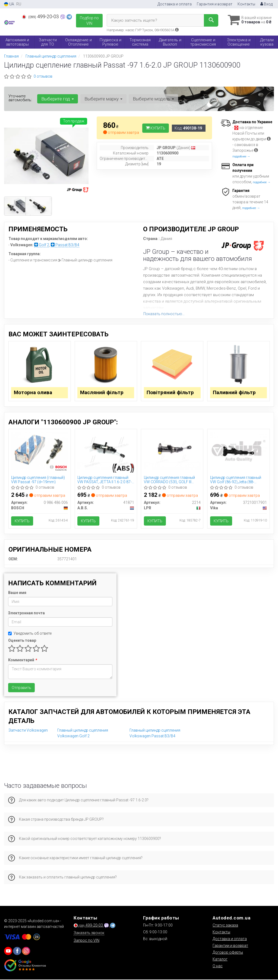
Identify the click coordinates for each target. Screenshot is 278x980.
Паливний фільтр (234, 393)
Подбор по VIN (89, 21)
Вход (266, 4)
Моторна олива (33, 393)
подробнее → (241, 157)
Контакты (246, 4)
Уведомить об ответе (30, 634)
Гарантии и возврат (230, 946)
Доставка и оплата (175, 4)
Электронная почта (26, 614)
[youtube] (8, 951)
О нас (218, 966)
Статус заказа (225, 926)
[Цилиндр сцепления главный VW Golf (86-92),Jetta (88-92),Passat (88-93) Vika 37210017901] (238, 451)
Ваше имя (17, 593)
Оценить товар (22, 641)
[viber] (17, 951)
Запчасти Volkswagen (28, 731)
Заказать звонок (89, 933)
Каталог (220, 960)
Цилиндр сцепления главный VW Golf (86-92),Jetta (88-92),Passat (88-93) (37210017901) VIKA (236, 480)
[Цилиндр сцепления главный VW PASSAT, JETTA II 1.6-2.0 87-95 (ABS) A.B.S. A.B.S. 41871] (106, 451)
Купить (156, 128)
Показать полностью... (164, 314)
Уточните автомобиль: (20, 98)
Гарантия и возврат (215, 4)
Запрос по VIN (86, 941)
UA (9, 4)
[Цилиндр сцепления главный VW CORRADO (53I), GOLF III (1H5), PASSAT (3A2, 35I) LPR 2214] (172, 451)
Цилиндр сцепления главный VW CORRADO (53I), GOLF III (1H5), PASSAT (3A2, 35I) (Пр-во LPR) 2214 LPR (171, 480)
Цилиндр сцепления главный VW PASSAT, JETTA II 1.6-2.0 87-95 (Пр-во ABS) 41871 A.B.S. (105, 480)
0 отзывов (43, 76)
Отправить (21, 688)
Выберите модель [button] (153, 99)
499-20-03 (41, 17)
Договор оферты (228, 953)
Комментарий (22, 661)
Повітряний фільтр (170, 393)
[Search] (210, 20)
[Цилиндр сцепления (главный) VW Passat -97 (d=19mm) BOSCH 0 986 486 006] (40, 451)
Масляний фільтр (102, 393)
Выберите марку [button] (103, 99)
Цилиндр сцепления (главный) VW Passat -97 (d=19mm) (38, 480)
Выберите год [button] (58, 99)
